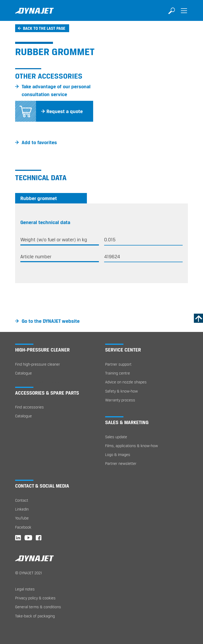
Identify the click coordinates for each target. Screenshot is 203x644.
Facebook (23, 527)
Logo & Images (118, 455)
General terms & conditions (38, 607)
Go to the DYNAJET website (51, 321)
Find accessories (29, 407)
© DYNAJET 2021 (29, 573)
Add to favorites (39, 142)
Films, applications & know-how (132, 446)
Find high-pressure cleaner (38, 364)
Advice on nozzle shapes (126, 382)
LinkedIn (22, 509)
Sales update (116, 437)
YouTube (22, 518)
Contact (22, 500)
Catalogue (23, 373)
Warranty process (120, 400)
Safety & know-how (121, 391)
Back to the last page (44, 28)
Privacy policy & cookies (35, 598)
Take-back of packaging (35, 616)
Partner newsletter (121, 463)
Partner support (118, 364)
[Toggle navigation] (184, 14)
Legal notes (25, 589)
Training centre (118, 373)
